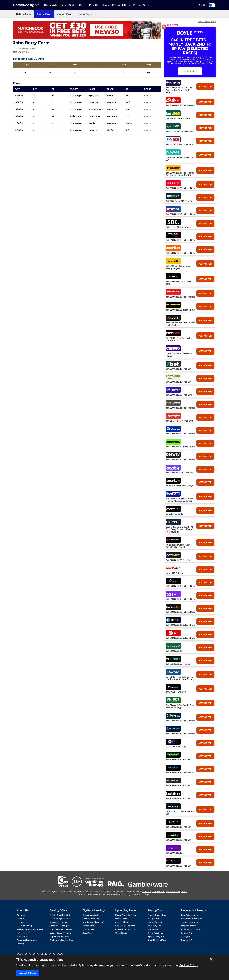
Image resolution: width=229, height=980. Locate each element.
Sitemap (21, 944)
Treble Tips (153, 929)
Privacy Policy (23, 933)
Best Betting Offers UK (60, 915)
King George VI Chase (125, 926)
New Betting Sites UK (59, 922)
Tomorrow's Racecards (191, 919)
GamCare (146, 892)
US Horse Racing (24, 926)
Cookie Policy (23, 937)
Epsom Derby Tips (156, 937)
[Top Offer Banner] (87, 30)
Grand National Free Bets (61, 929)
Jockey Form (65, 14)
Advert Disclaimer (207, 22)
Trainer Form (44, 14)
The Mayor (93, 103)
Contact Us (22, 922)
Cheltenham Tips (156, 922)
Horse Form (85, 14)
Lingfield (111, 130)
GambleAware (159, 892)
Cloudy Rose (94, 116)
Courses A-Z (186, 933)
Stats (72, 5)
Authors (21, 919)
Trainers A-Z (186, 940)
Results (94, 5)
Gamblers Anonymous (177, 892)
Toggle (212, 5)
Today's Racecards (189, 915)
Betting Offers (121, 5)
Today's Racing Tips (157, 915)
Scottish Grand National (93, 922)
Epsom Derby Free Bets (60, 933)
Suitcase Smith (95, 110)
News (105, 5)
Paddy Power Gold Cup (126, 915)
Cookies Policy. (189, 965)
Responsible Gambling (27, 940)
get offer (205, 87)
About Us (21, 915)
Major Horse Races (189, 922)
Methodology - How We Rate (30, 929)
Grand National (122, 933)
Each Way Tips (155, 926)
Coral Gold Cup (122, 922)
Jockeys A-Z (186, 937)
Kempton (111, 103)
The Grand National (91, 919)
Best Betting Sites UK (59, 919)
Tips (63, 5)
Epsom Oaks (88, 929)
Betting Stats (23, 14)
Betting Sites (141, 5)
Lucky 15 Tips (154, 919)
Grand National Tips (157, 940)
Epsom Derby (89, 926)
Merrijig (92, 123)
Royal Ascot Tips (156, 933)
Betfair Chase (121, 919)
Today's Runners (188, 926)
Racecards (51, 5)
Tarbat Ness (94, 130)
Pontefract (112, 110)
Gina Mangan (76, 96)
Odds (82, 5)
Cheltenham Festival (92, 915)
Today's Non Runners (191, 929)
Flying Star (93, 96)
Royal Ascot (88, 933)
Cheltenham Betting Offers (62, 940)
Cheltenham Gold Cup (125, 929)
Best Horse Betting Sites (60, 926)
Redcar (110, 96)
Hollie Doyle (75, 116)
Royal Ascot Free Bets (60, 937)
